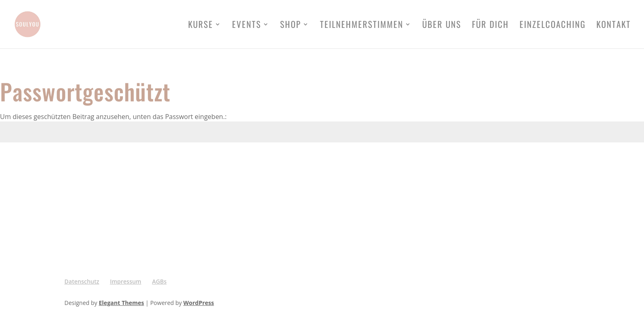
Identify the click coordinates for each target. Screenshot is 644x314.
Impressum (126, 281)
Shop (291, 26)
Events (247, 26)
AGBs (159, 281)
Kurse (201, 26)
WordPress (199, 303)
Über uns (442, 26)
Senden (621, 162)
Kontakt (614, 26)
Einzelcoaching (553, 26)
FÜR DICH (490, 26)
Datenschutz (82, 281)
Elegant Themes (122, 303)
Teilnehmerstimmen (362, 26)
